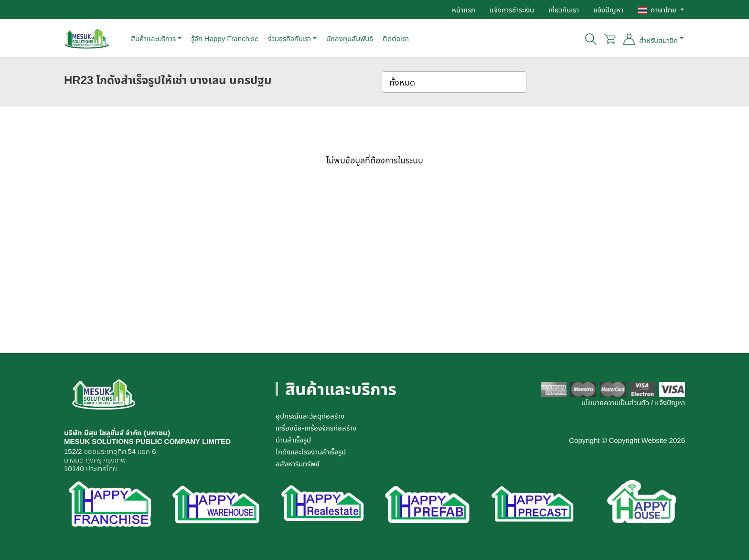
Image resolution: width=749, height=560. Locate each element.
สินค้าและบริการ (153, 38)
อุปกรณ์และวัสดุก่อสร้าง (310, 416)
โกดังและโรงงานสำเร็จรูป (311, 452)
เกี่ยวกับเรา (564, 10)
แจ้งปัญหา (608, 10)
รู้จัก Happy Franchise (225, 38)
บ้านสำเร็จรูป (293, 440)
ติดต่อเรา (396, 38)
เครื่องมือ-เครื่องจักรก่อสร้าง (316, 428)
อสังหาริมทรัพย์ (298, 463)
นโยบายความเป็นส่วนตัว (615, 402)
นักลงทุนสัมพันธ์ (350, 38)
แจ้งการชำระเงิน (512, 10)
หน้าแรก (464, 10)
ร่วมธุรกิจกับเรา (289, 38)
